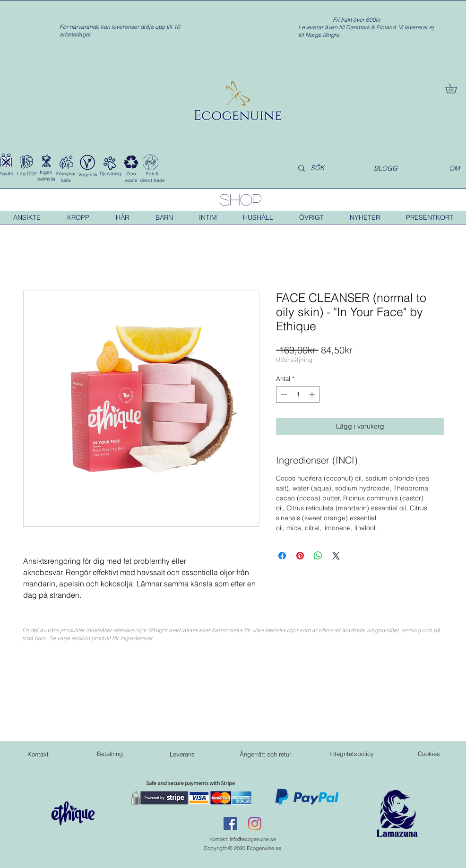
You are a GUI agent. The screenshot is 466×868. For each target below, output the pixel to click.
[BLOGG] (386, 168)
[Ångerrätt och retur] (265, 754)
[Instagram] (255, 824)
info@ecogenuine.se (253, 839)
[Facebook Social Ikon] (230, 824)
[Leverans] (182, 754)
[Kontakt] (38, 754)
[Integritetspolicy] (352, 754)
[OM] (454, 168)
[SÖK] (326, 168)
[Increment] (313, 395)
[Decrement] (283, 395)
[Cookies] (429, 754)
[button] (456, 88)
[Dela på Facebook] (282, 556)
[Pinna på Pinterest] (300, 556)
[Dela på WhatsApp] (318, 556)
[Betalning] (110, 754)
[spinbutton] (298, 395)
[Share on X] (336, 556)
